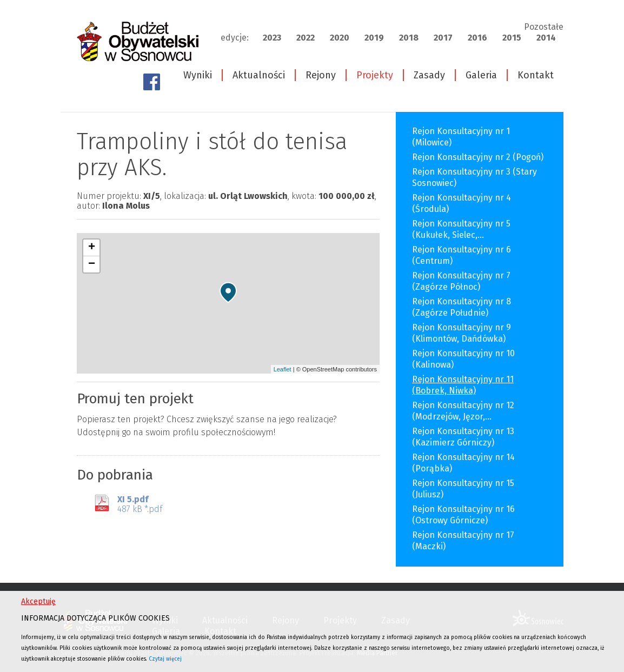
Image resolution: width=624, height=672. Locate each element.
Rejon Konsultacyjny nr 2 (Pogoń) (478, 157)
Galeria (481, 75)
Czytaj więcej (165, 659)
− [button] (92, 264)
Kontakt (536, 75)
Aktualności (259, 75)
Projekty (375, 75)
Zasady (429, 75)
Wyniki (198, 75)
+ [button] (92, 248)
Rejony (321, 75)
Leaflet (283, 369)
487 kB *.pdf (140, 504)
